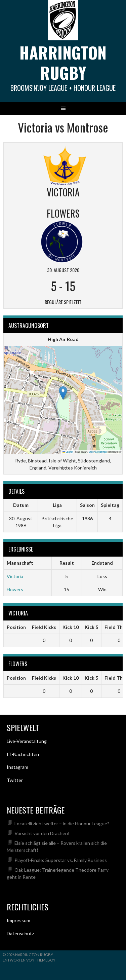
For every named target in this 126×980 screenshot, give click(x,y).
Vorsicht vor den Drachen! (42, 833)
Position (16, 627)
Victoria (15, 576)
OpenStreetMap (98, 452)
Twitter (15, 780)
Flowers (15, 589)
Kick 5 (91, 627)
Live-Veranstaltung (27, 741)
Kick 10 (71, 627)
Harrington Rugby (63, 62)
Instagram (17, 767)
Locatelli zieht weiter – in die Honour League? (62, 823)
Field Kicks (44, 627)
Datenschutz (20, 933)
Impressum (18, 920)
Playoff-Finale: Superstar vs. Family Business (61, 860)
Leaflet (68, 452)
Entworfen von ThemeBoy (29, 960)
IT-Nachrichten (23, 754)
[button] (63, 393)
